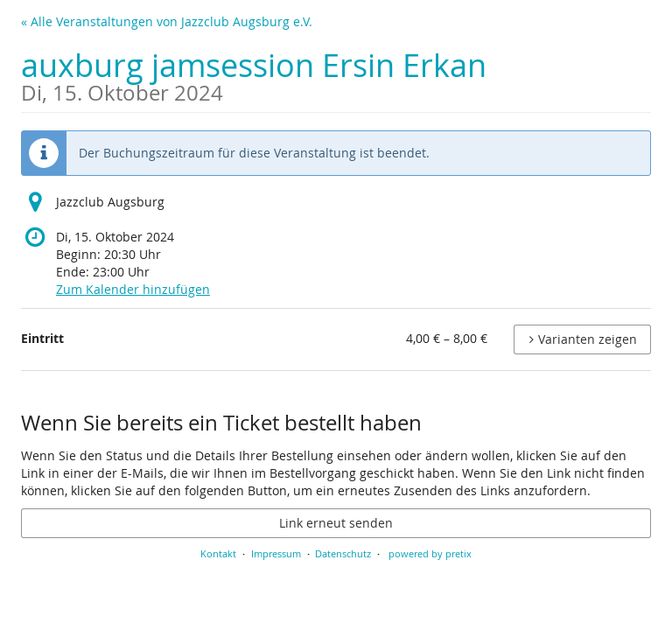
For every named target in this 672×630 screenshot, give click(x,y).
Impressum (276, 553)
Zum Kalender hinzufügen (133, 289)
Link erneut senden (336, 523)
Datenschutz (343, 553)
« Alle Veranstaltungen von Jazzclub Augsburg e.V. (167, 21)
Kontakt (218, 553)
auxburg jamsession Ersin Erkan (254, 74)
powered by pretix (430, 553)
